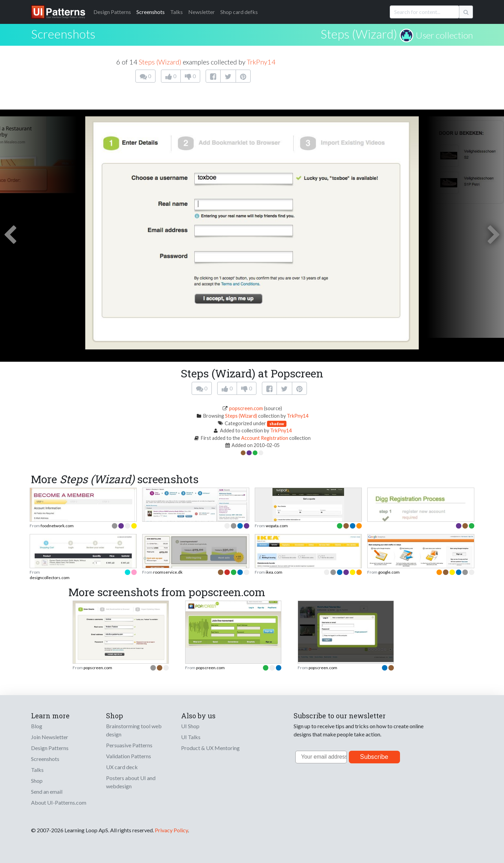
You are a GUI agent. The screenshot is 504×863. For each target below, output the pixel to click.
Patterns (112, 12)
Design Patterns (50, 748)
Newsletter (202, 12)
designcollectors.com (50, 578)
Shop (37, 781)
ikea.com (274, 572)
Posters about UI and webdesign (131, 782)
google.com (389, 572)
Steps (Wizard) (359, 34)
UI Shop (190, 726)
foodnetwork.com (57, 526)
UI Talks (191, 737)
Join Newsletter (50, 737)
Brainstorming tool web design (134, 730)
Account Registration (265, 438)
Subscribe (374, 757)
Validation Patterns (129, 756)
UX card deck (122, 767)
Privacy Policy (171, 830)
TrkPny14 (261, 62)
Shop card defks (239, 12)
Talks (176, 12)
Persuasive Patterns (129, 745)
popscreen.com (246, 408)
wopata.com (277, 526)
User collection (444, 35)
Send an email (47, 792)
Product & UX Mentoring (210, 748)
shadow (277, 424)
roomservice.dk (168, 572)
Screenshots (151, 12)
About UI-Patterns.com (59, 802)
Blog (37, 726)
